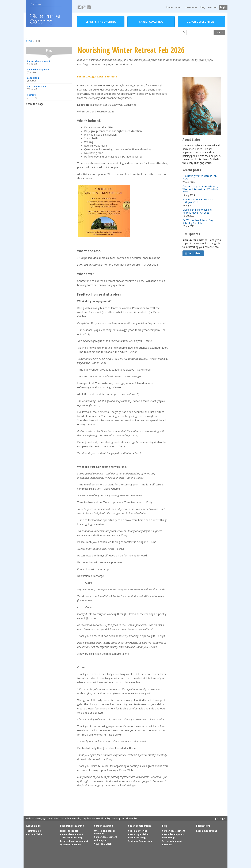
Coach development (201, 22)
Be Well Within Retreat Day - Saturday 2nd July (199, 222)
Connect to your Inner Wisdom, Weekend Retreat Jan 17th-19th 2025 (200, 189)
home (169, 7)
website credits (130, 818)
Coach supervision (138, 834)
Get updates (193, 253)
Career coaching (151, 22)
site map (116, 818)
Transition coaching (71, 838)
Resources (191, 7)
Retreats (49, 96)
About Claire (33, 826)
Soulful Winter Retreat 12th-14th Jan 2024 (198, 201)
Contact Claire (34, 834)
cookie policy (104, 818)
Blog (203, 7)
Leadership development (74, 841)
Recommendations (207, 831)
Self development (49, 88)
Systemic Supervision (140, 841)
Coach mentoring (138, 831)
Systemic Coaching (71, 845)
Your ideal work (103, 844)
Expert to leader (69, 831)
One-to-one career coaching (105, 832)
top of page (219, 818)
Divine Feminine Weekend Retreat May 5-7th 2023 (197, 211)
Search (220, 32)
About (179, 7)
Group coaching (137, 838)
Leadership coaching (101, 22)
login (223, 7)
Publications (203, 826)
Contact (213, 7)
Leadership (49, 79)
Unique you (100, 840)
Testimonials (33, 831)
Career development (49, 62)
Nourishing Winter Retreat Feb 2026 (200, 177)
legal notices (89, 818)
